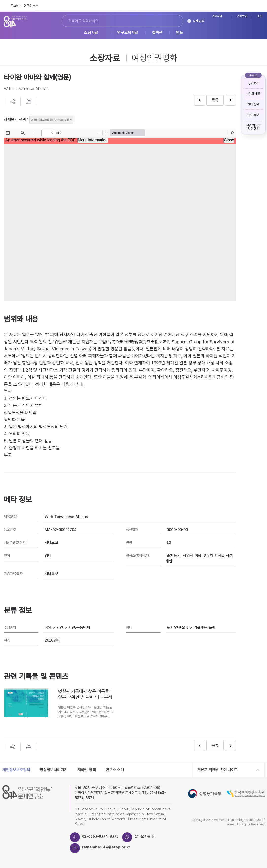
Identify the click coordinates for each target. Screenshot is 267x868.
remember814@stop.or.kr (107, 847)
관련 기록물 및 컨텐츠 (253, 127)
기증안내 (242, 16)
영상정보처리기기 (54, 770)
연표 (180, 33)
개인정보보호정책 (16, 770)
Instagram (260, 6)
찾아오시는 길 (145, 836)
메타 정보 (253, 104)
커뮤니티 (217, 16)
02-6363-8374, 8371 (100, 836)
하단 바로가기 (0, 0)
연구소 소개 (31, 6)
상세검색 (199, 21)
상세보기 (253, 83)
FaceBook (249, 6)
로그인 (15, 6)
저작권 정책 (87, 770)
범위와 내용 (253, 94)
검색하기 (174, 21)
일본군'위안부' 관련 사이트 (218, 770)
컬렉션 (157, 33)
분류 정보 (253, 115)
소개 (260, 16)
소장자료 (91, 33)
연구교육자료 (128, 33)
